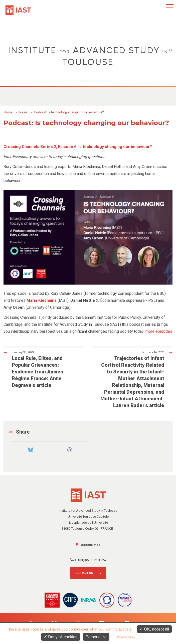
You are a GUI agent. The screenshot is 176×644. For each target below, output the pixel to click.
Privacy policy (126, 637)
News (23, 112)
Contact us (84, 573)
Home (8, 112)
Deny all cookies (61, 637)
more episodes (159, 331)
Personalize (96, 637)
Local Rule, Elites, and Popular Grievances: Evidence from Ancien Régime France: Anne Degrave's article (40, 369)
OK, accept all (154, 629)
